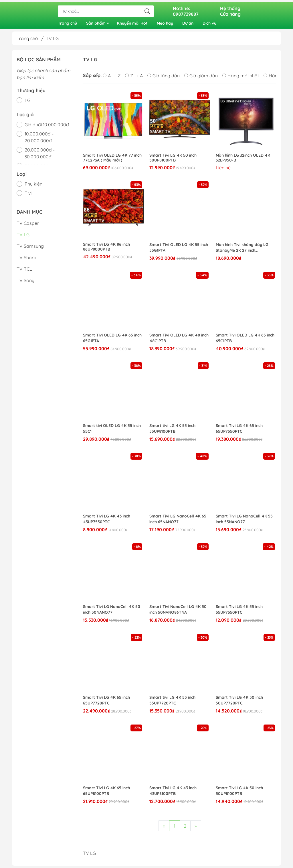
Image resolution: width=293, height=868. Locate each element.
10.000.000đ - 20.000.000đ (39, 139)
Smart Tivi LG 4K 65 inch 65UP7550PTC (239, 431)
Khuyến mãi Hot (132, 22)
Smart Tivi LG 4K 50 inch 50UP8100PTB (173, 160)
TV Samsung (30, 248)
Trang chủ (67, 22)
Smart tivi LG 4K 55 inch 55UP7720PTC (172, 702)
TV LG (23, 237)
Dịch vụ (209, 22)
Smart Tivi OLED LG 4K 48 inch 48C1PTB (179, 340)
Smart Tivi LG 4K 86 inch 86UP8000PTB (106, 249)
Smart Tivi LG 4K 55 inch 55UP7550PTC (239, 612)
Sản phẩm (99, 23)
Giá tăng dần (164, 78)
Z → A (134, 78)
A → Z (112, 78)
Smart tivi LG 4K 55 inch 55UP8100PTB (172, 431)
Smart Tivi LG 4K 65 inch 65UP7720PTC (106, 702)
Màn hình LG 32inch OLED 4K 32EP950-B (243, 160)
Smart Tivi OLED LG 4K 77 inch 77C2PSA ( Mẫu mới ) (112, 160)
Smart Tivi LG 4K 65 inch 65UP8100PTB (106, 793)
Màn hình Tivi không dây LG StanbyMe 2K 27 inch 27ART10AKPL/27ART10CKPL (243, 250)
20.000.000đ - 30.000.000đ (40, 156)
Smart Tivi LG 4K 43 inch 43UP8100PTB (173, 793)
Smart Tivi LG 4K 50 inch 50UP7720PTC (239, 702)
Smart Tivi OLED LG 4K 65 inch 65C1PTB (245, 340)
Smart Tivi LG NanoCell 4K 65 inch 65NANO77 (178, 521)
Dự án (188, 22)
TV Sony (25, 283)
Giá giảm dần (201, 78)
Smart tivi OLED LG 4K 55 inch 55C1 (112, 431)
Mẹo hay (165, 22)
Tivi (28, 195)
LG (27, 103)
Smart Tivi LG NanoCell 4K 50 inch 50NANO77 (112, 612)
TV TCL (24, 271)
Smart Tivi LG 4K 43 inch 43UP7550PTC (107, 521)
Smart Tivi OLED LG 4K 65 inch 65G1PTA (112, 340)
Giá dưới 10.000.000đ (47, 127)
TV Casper (28, 225)
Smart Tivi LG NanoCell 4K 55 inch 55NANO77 (244, 521)
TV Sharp (26, 260)
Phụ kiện (33, 186)
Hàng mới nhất (241, 78)
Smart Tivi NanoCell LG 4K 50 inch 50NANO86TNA (178, 612)
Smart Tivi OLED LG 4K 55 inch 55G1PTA (179, 250)
